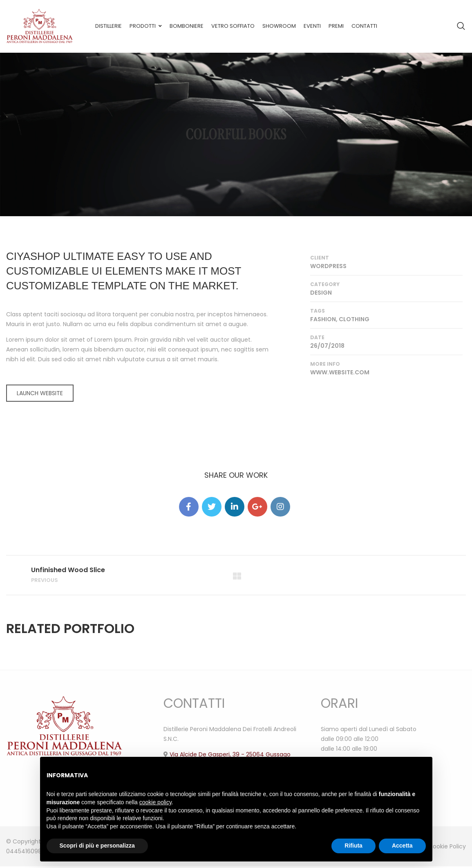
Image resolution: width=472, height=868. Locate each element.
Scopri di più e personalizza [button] (97, 846)
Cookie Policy (447, 848)
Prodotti (143, 26)
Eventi (312, 26)
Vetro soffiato (233, 26)
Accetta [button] (402, 846)
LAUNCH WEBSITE (40, 393)
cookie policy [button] (155, 802)
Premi (336, 26)
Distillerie (108, 26)
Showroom (279, 26)
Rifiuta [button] (353, 846)
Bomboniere (187, 26)
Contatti (364, 26)
